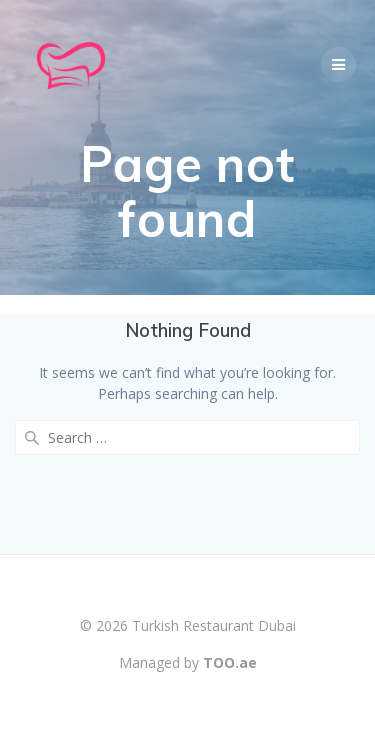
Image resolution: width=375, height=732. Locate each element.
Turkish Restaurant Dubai (214, 625)
